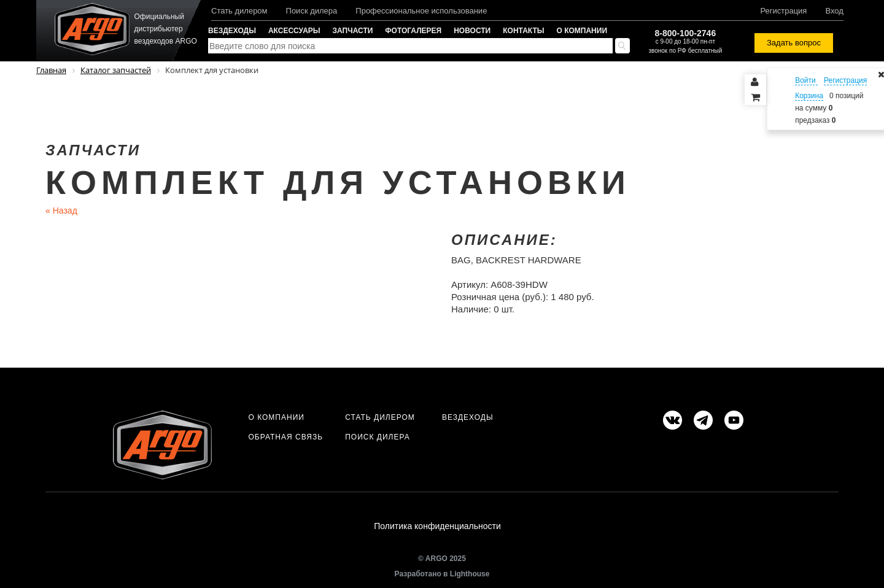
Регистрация (783, 11)
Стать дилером (239, 11)
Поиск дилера (312, 11)
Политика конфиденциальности (437, 526)
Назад (61, 211)
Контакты (523, 31)
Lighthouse (470, 574)
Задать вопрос (794, 43)
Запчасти (353, 31)
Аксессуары (294, 31)
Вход (834, 11)
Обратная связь (285, 437)
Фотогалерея (413, 31)
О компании (582, 31)
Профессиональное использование (421, 11)
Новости (472, 31)
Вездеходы (232, 31)
